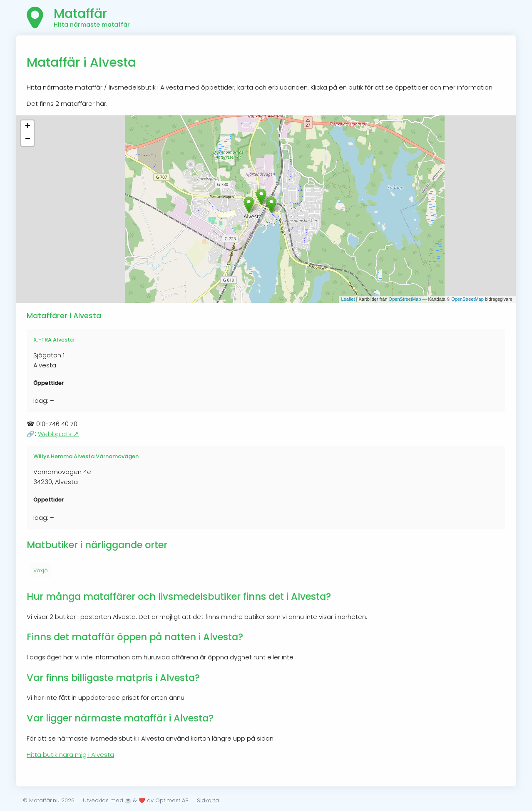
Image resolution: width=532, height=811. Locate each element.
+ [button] (28, 127)
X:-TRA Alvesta (53, 340)
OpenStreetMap (405, 299)
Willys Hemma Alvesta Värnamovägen (86, 456)
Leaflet (348, 299)
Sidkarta (208, 800)
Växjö (41, 570)
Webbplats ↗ (58, 434)
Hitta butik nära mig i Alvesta (70, 755)
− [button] (28, 140)
